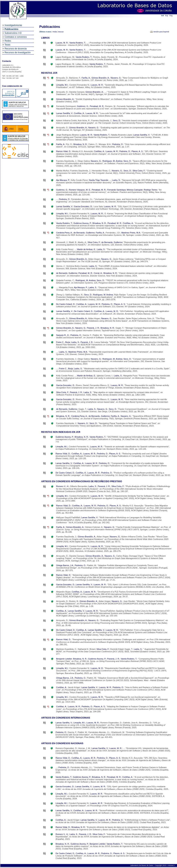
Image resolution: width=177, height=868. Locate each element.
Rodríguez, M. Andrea (112, 161)
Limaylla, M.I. (62, 85)
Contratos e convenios (16, 37)
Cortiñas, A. (79, 113)
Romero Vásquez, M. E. (80, 190)
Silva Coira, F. (139, 171)
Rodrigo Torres (151, 190)
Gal (163, 16)
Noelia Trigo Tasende (99, 180)
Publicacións (12, 29)
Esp (167, 16)
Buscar (61, 32)
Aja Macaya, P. (63, 180)
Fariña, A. (86, 78)
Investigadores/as (13, 25)
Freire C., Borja (63, 342)
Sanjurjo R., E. (63, 335)
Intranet (171, 865)
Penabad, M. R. (97, 106)
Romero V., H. (63, 486)
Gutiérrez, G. (83, 106)
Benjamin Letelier (64, 659)
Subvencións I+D (13, 33)
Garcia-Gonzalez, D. (83, 206)
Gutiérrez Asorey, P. (82, 223)
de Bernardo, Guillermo (84, 233)
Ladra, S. (116, 180)
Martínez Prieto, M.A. (131, 233)
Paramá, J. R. (93, 328)
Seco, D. (117, 120)
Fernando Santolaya (116, 190)
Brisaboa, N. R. (80, 144)
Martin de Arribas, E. (86, 249)
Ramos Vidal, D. (63, 151)
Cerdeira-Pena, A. (64, 233)
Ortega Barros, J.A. (65, 565)
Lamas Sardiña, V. (64, 113)
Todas (55, 32)
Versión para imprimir (161, 32)
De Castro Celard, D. (66, 304)
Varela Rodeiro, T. (77, 43)
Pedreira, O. (118, 144)
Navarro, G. (116, 78)
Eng (171, 16)
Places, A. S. (137, 151)
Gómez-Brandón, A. (100, 78)
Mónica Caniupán (135, 190)
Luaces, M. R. (62, 43)
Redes (8, 41)
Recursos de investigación (18, 53)
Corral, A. (98, 273)
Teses (8, 45)
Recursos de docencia (16, 49)
